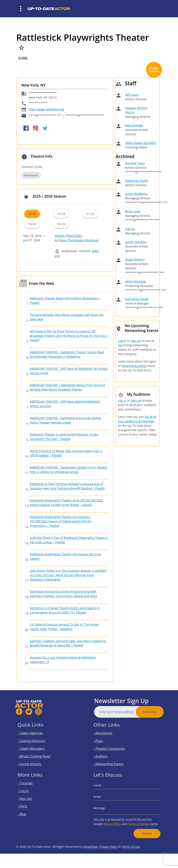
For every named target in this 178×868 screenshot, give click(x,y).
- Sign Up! (30, 800)
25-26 (32, 214)
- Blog (28, 812)
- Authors (106, 754)
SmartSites (91, 856)
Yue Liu (130, 229)
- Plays (104, 741)
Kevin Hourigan (136, 281)
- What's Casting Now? (37, 754)
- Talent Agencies (34, 735)
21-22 (90, 214)
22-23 (61, 214)
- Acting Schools (34, 760)
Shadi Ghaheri (135, 259)
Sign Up (136, 341)
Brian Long (132, 211)
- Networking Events (112, 760)
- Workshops (108, 735)
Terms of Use (131, 856)
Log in (122, 341)
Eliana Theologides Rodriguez (79, 240)
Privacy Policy (115, 820)
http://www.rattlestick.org (47, 109)
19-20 (32, 224)
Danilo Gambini (136, 242)
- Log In (28, 794)
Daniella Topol (135, 163)
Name (103, 789)
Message (105, 808)
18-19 (61, 224)
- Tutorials (30, 787)
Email (103, 798)
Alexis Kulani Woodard (140, 143)
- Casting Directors (35, 741)
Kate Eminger (134, 125)
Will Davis (132, 95)
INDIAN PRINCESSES (68, 236)
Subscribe (159, 712)
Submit (143, 828)
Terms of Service (136, 820)
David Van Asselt (136, 181)
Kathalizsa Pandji (137, 299)
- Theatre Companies (113, 748)
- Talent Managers (35, 748)
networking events (134, 366)
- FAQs (28, 806)
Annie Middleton (136, 194)
